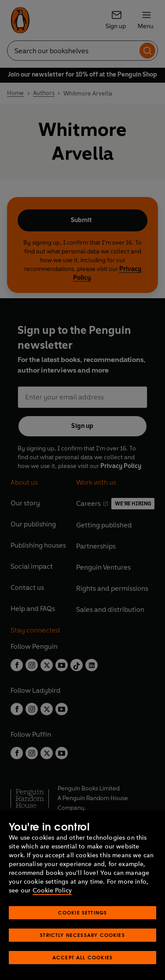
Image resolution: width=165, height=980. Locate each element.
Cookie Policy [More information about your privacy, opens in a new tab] (52, 890)
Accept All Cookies (82, 957)
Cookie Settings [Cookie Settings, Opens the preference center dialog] (83, 912)
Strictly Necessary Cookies (82, 935)
